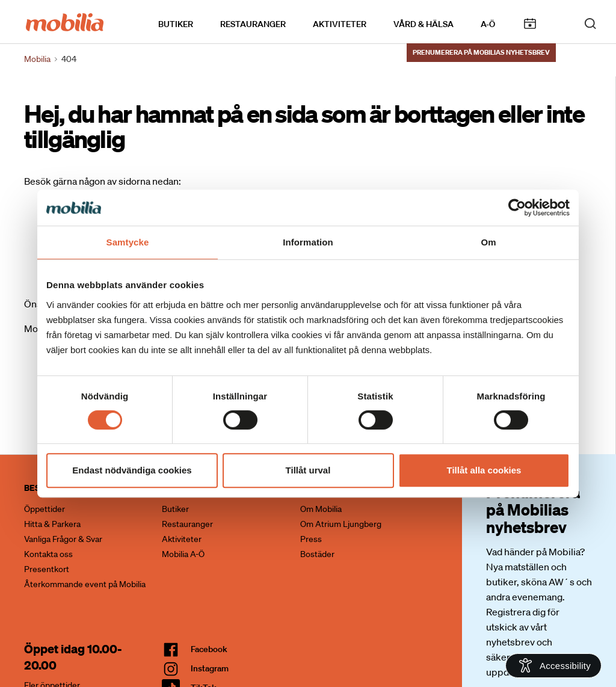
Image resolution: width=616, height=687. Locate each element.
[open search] (590, 23)
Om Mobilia (321, 509)
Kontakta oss (48, 554)
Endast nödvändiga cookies (132, 470)
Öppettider (45, 509)
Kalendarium (530, 24)
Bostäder (317, 554)
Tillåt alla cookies (484, 470)
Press (311, 539)
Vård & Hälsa (423, 25)
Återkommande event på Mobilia (85, 584)
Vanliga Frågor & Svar (63, 539)
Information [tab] (308, 242)
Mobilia (37, 59)
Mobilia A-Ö (183, 554)
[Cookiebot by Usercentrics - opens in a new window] (517, 208)
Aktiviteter (340, 25)
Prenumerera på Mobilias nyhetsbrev (481, 52)
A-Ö (488, 25)
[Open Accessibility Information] (553, 666)
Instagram (210, 668)
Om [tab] (488, 242)
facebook (209, 649)
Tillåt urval (308, 470)
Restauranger (253, 25)
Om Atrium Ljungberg (341, 524)
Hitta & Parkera (52, 524)
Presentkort (47, 569)
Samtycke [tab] (128, 242)
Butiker (176, 25)
